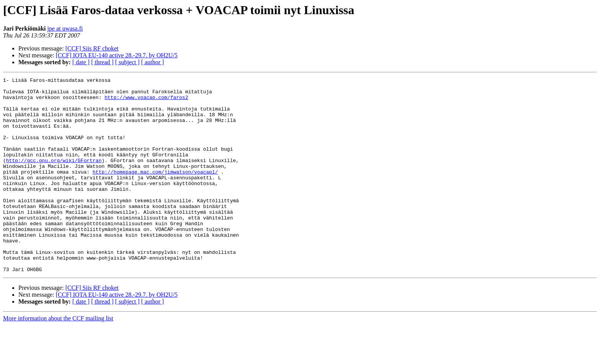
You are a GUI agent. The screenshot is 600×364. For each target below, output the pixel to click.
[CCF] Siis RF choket (92, 48)
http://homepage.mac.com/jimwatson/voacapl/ (155, 191)
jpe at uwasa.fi (65, 28)
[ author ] (153, 62)
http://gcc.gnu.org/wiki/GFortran (54, 177)
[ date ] (81, 62)
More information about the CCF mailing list (58, 357)
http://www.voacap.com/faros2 (146, 102)
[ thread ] (102, 62)
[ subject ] (127, 62)
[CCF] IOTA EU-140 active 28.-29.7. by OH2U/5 (117, 55)
